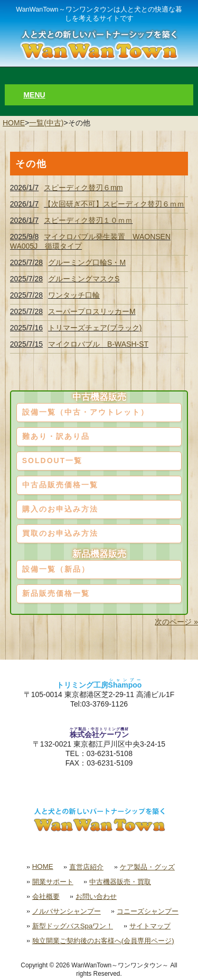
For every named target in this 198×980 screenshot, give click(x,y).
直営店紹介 (86, 867)
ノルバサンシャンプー (67, 911)
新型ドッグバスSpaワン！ (73, 926)
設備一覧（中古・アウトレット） (86, 412)
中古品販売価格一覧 (60, 485)
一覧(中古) (46, 123)
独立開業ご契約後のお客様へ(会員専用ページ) (103, 941)
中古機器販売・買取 (120, 882)
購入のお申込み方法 (60, 509)
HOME (14, 123)
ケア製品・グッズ (147, 867)
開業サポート (53, 882)
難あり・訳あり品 (56, 436)
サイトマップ (150, 926)
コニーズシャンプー (148, 911)
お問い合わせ (96, 896)
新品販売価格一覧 (56, 593)
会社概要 (46, 896)
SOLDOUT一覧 (52, 460)
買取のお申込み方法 (60, 533)
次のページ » (176, 622)
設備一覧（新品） (56, 569)
